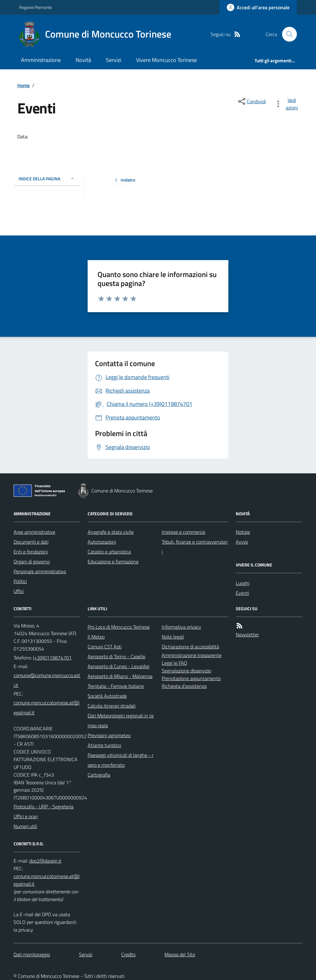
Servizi (114, 60)
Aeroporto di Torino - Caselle (116, 656)
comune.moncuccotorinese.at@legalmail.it (47, 708)
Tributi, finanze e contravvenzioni (195, 547)
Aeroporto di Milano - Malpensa (120, 676)
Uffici (19, 591)
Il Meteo (96, 637)
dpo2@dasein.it (45, 861)
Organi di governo (32, 561)
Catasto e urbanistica (109, 552)
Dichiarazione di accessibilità (190, 647)
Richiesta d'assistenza (184, 686)
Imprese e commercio (183, 532)
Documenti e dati (31, 542)
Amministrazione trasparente (192, 655)
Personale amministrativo (40, 571)
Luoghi (243, 583)
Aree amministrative (34, 532)
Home (23, 85)
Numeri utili (25, 826)
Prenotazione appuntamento (191, 678)
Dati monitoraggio (32, 954)
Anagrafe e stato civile (111, 532)
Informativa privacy (181, 627)
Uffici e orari (26, 816)
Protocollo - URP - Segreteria (44, 806)
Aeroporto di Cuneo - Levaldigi (118, 666)
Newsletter (247, 635)
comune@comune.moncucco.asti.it (47, 680)
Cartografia (99, 775)
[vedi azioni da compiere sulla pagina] (288, 104)
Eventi (242, 593)
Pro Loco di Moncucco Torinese (119, 627)
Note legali (173, 637)
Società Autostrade (107, 696)
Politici (20, 581)
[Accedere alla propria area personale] (258, 7)
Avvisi (242, 542)
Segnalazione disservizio (186, 671)
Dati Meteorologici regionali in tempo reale (121, 721)
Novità (83, 60)
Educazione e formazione (113, 561)
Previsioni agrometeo (109, 735)
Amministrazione (41, 60)
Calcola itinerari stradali (112, 706)
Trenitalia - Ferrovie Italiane (116, 686)
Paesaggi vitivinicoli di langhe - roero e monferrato (121, 760)
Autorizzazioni (102, 542)
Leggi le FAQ (175, 663)
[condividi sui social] (252, 101)
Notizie (243, 532)
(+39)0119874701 (52, 658)
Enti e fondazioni (31, 552)
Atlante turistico (104, 745)
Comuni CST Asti (105, 647)
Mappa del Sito (180, 954)
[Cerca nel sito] (287, 34)
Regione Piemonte (35, 7)
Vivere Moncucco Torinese (166, 60)
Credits (128, 954)
